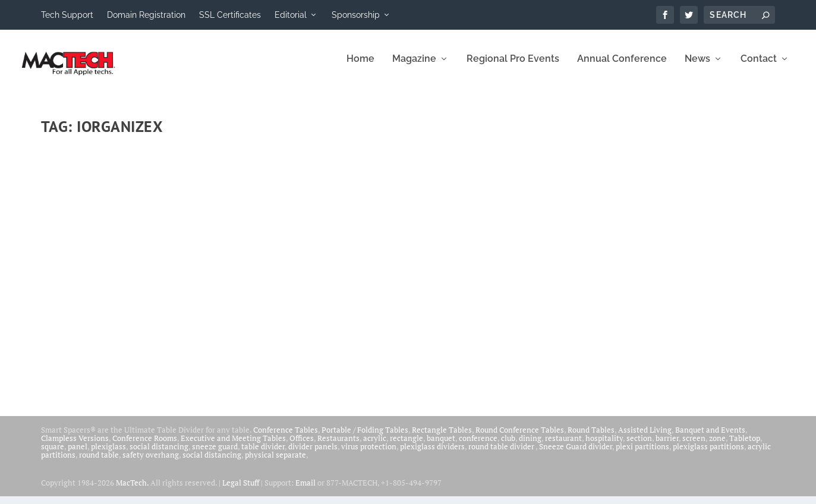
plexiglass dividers (432, 454)
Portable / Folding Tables (365, 437)
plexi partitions (642, 454)
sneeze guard (215, 454)
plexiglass (108, 454)
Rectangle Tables (442, 437)
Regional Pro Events (513, 67)
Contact (759, 67)
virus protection (369, 454)
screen (694, 446)
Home (360, 67)
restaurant (563, 446)
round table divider (502, 454)
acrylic (375, 446)
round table (99, 462)
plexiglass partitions (708, 454)
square (53, 454)
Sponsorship (356, 15)
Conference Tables (286, 437)
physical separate (275, 462)
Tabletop (745, 446)
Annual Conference (622, 67)
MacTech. (132, 490)
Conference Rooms (145, 446)
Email (305, 490)
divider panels (313, 454)
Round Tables (591, 437)
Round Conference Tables (520, 437)
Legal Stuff (241, 490)
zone (717, 446)
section (639, 446)
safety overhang (151, 462)
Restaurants (338, 446)
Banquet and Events (710, 437)
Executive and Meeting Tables (233, 446)
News (697, 67)
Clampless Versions (75, 446)
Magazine (414, 67)
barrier (667, 446)
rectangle (407, 446)
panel (78, 454)
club (508, 446)
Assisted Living (645, 437)
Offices (302, 446)
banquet (441, 446)
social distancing (159, 454)
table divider (263, 454)
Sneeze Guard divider (576, 454)
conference (478, 446)
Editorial (291, 15)
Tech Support (67, 15)
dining (530, 446)
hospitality (604, 446)
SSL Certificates (230, 15)
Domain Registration (146, 15)
